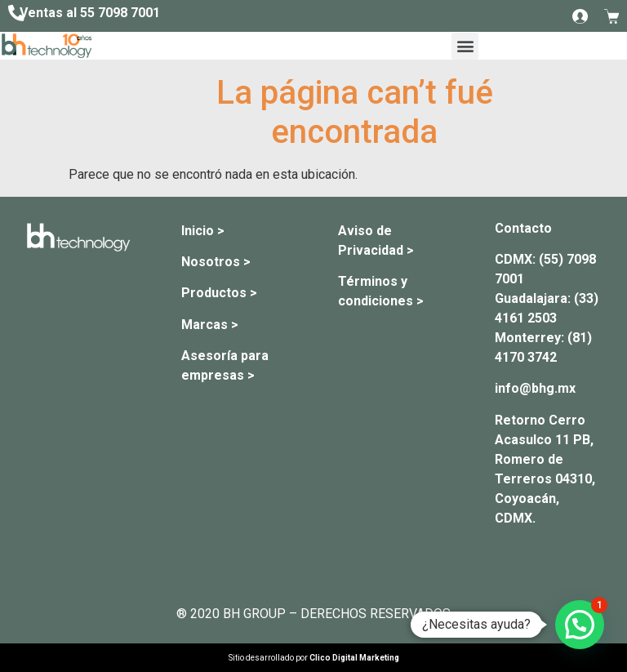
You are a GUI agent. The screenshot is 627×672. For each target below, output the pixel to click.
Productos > (219, 293)
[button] (465, 46)
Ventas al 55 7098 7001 (90, 13)
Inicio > (203, 231)
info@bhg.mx (535, 388)
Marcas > (210, 325)
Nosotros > (216, 262)
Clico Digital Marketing (354, 658)
